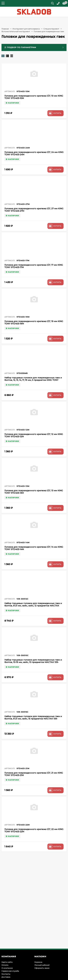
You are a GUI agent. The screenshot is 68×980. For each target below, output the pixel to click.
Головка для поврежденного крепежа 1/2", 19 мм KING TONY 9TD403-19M (34, 322)
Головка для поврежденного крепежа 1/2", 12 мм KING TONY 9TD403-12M (34, 435)
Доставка (6, 977)
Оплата (5, 965)
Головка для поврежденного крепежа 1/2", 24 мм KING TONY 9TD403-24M (34, 153)
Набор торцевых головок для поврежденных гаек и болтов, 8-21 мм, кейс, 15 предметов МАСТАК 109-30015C (33, 719)
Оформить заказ (42, 968)
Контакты (6, 974)
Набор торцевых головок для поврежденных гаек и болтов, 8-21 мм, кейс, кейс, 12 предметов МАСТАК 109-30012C (33, 606)
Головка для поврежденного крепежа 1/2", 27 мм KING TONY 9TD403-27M (34, 210)
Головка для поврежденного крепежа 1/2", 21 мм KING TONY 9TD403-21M (34, 774)
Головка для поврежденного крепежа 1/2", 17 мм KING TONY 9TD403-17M (34, 266)
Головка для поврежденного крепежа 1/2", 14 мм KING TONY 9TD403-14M (34, 548)
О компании (7, 968)
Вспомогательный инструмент (16, 31)
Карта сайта (7, 962)
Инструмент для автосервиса (26, 29)
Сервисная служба (10, 971)
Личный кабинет (42, 965)
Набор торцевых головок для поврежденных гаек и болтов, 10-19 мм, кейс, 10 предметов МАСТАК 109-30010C (33, 662)
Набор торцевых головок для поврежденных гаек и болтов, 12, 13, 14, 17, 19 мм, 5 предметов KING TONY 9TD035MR (33, 380)
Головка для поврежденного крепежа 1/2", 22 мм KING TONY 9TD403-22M (34, 830)
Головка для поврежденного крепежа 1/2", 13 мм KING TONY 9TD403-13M (34, 492)
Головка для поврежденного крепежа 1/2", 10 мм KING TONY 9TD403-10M (34, 97)
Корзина (38, 962)
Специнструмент (51, 29)
